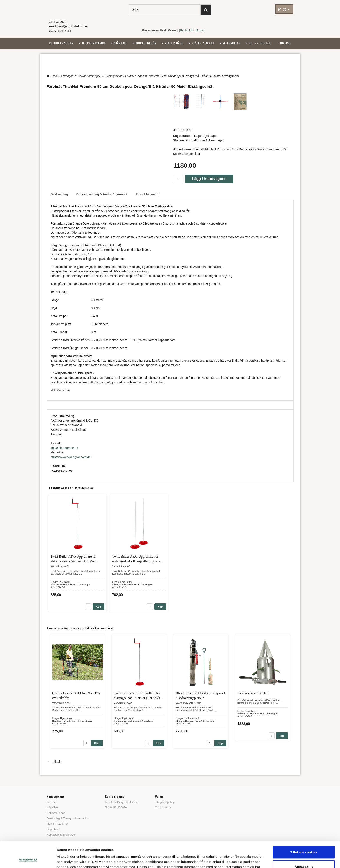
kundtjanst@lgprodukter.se (122, 802)
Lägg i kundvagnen (209, 179)
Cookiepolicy (163, 807)
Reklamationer (56, 813)
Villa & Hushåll (260, 43)
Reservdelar (231, 43)
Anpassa (304, 842)
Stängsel (121, 43)
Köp (98, 607)
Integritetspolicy (165, 802)
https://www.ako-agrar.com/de (71, 457)
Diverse (286, 43)
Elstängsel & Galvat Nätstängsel (81, 76)
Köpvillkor (53, 807)
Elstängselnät (113, 76)
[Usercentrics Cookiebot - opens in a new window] (28, 860)
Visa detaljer (66, 859)
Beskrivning (59, 194)
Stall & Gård (174, 43)
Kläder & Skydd (203, 43)
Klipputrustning (94, 43)
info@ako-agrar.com (64, 448)
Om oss (51, 802)
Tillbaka (55, 762)
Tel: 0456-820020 (116, 807)
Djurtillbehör (146, 43)
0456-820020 (57, 22)
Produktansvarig (147, 194)
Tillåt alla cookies (304, 828)
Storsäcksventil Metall (253, 693)
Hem (55, 76)
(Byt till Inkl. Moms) (192, 30)
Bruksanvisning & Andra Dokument (102, 194)
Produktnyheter (61, 43)
